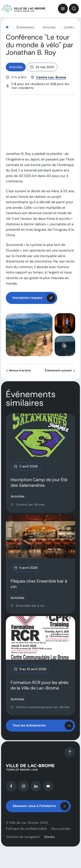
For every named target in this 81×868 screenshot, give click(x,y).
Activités (49, 28)
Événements (25, 28)
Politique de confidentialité (26, 833)
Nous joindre (61, 833)
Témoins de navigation (23, 842)
